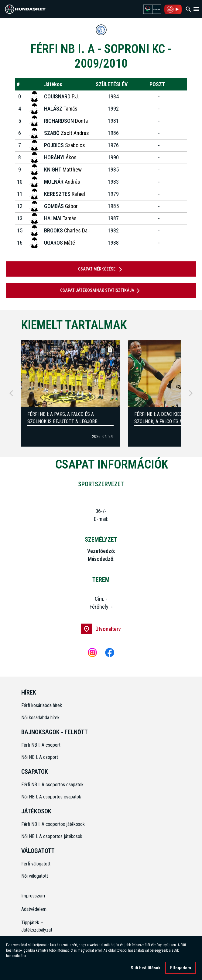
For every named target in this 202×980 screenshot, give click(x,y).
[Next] (191, 393)
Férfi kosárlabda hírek (42, 705)
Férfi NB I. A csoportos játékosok (53, 824)
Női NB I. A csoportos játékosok (52, 836)
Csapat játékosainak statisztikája (101, 291)
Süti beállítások (146, 968)
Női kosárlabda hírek (40, 718)
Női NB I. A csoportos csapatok (52, 797)
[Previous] (11, 393)
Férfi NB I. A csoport (41, 745)
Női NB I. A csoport (40, 757)
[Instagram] (92, 653)
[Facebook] (110, 653)
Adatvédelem (34, 909)
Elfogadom (181, 968)
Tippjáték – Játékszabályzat (37, 926)
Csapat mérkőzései (101, 269)
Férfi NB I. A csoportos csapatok (53, 785)
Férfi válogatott (36, 864)
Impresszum (33, 896)
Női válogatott (35, 876)
